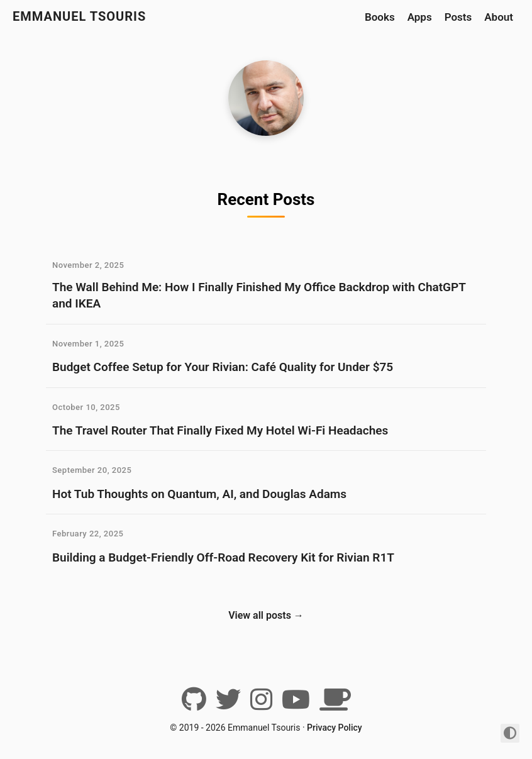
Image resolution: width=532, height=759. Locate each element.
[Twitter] (228, 704)
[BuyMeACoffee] (335, 704)
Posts (458, 17)
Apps (420, 17)
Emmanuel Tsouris (79, 16)
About (499, 17)
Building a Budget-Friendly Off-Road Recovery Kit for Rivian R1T (223, 557)
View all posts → (266, 615)
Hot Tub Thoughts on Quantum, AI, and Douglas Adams (199, 494)
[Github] (194, 704)
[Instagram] (261, 704)
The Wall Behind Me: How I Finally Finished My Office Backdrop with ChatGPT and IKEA (259, 296)
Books (380, 17)
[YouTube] (296, 704)
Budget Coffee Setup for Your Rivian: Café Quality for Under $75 (223, 367)
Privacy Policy (335, 728)
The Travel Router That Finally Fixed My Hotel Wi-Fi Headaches (220, 430)
